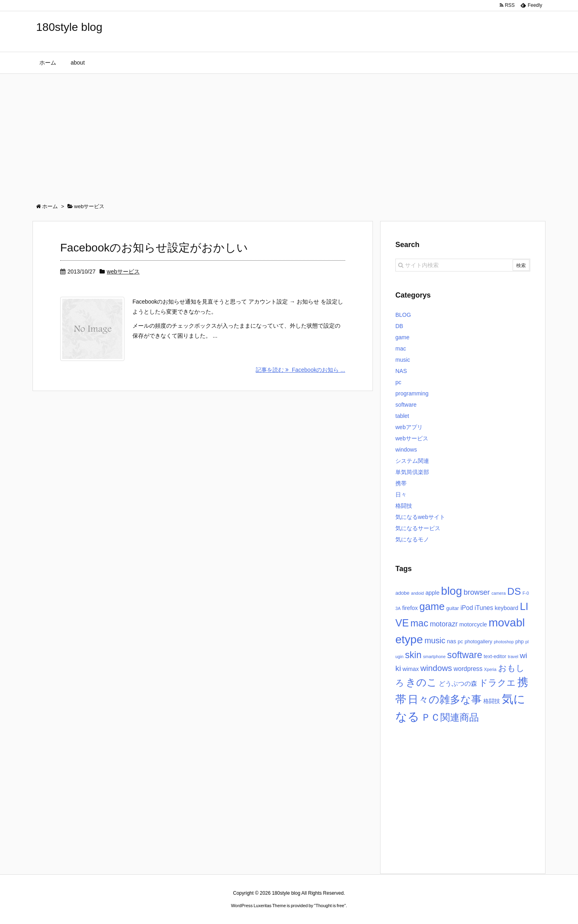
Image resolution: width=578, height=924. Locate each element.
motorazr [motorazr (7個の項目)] (444, 624)
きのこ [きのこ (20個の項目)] (421, 682)
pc (398, 382)
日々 (401, 494)
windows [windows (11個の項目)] (436, 668)
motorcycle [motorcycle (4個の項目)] (473, 624)
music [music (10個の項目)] (435, 640)
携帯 (401, 483)
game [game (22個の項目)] (432, 606)
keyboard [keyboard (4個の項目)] (506, 608)
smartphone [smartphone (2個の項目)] (434, 657)
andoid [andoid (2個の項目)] (417, 593)
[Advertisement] (289, 134)
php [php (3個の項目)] (520, 642)
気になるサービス (418, 528)
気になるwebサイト (420, 517)
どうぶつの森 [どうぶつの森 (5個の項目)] (458, 684)
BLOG (403, 315)
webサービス (123, 272)
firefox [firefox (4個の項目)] (410, 608)
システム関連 (412, 461)
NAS (401, 371)
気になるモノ (412, 539)
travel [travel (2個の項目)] (513, 657)
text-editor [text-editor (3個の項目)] (495, 657)
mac (401, 349)
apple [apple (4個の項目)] (432, 593)
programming (412, 393)
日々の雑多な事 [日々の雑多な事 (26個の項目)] (445, 699)
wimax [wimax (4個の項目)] (411, 669)
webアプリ (409, 427)
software (406, 405)
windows (406, 450)
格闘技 (404, 506)
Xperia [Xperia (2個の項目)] (490, 669)
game (402, 337)
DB (399, 326)
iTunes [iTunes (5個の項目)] (484, 608)
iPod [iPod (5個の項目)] (467, 608)
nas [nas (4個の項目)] (451, 641)
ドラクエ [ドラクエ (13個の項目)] (497, 683)
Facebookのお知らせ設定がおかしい (154, 248)
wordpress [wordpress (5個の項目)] (468, 669)
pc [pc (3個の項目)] (460, 642)
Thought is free (330, 906)
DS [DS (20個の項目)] (514, 591)
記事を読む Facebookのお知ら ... (300, 370)
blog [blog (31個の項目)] (452, 591)
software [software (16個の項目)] (465, 655)
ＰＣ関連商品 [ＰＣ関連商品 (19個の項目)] (450, 717)
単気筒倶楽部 (412, 472)
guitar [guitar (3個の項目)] (453, 608)
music (403, 360)
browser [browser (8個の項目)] (477, 592)
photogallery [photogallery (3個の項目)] (478, 642)
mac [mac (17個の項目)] (419, 623)
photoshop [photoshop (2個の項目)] (504, 642)
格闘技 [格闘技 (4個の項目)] (492, 701)
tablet (402, 416)
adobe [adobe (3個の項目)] (402, 593)
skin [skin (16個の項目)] (413, 655)
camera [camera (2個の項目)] (499, 593)
